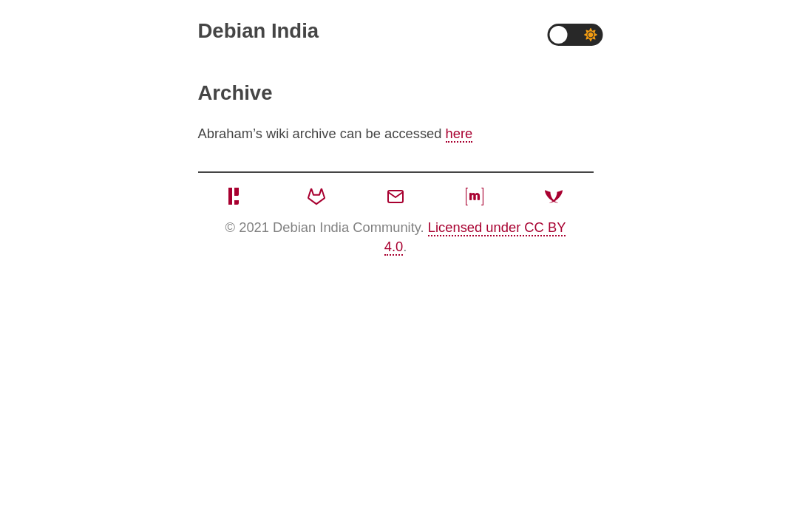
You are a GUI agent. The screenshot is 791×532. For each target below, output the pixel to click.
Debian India (259, 31)
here (459, 133)
